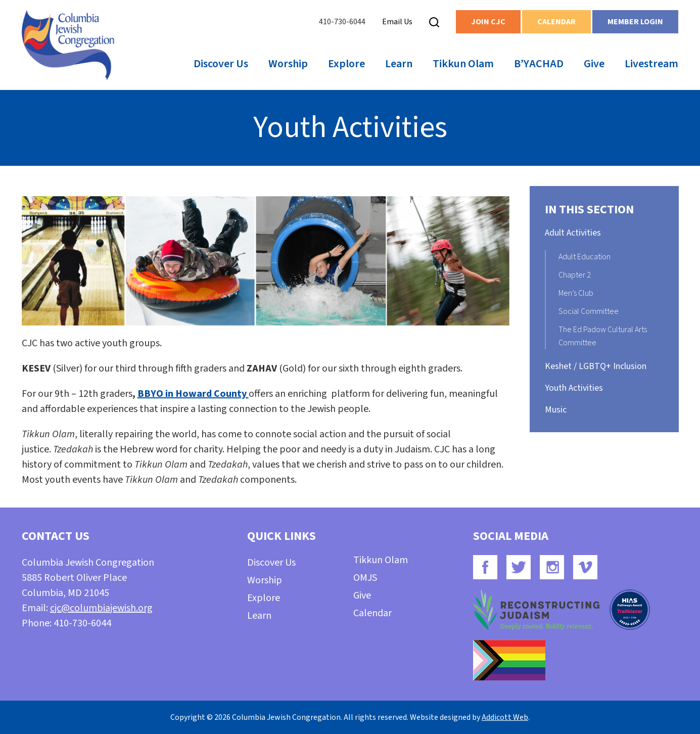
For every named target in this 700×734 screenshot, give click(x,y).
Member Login (635, 22)
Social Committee (589, 311)
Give (594, 64)
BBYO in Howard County (193, 394)
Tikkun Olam (463, 64)
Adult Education (585, 257)
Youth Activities (574, 388)
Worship (288, 64)
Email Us (397, 22)
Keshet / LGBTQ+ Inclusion (596, 366)
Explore (346, 64)
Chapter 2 (575, 275)
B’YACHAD (539, 64)
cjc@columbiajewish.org (101, 608)
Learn (399, 64)
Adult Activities (573, 233)
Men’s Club (576, 293)
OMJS (365, 578)
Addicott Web (505, 717)
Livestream (651, 64)
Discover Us (221, 64)
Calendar (556, 22)
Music (556, 410)
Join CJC (488, 22)
